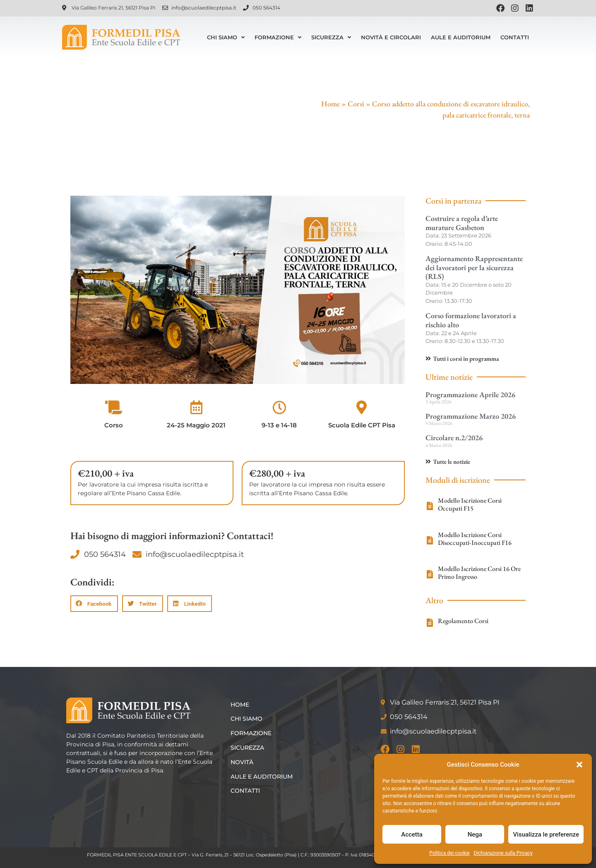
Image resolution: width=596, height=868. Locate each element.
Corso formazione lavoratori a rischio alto (471, 320)
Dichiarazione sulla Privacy (503, 853)
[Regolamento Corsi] (430, 623)
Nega (475, 834)
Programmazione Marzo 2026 (471, 416)
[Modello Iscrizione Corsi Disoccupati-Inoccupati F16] (430, 540)
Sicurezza (331, 37)
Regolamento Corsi (463, 621)
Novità (243, 762)
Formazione (278, 37)
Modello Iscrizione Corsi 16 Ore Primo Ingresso (479, 573)
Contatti (515, 37)
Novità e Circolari (391, 37)
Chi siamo (226, 37)
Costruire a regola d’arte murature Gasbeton (462, 223)
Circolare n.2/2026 (454, 438)
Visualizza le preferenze (546, 834)
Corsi (356, 104)
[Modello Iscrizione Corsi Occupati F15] (430, 506)
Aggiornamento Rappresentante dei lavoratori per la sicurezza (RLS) (474, 267)
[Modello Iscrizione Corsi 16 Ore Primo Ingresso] (430, 574)
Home (330, 104)
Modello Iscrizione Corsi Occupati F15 (470, 504)
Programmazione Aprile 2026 (470, 394)
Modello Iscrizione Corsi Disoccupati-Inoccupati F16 (475, 539)
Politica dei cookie (449, 853)
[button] (579, 765)
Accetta (412, 834)
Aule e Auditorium (461, 37)
